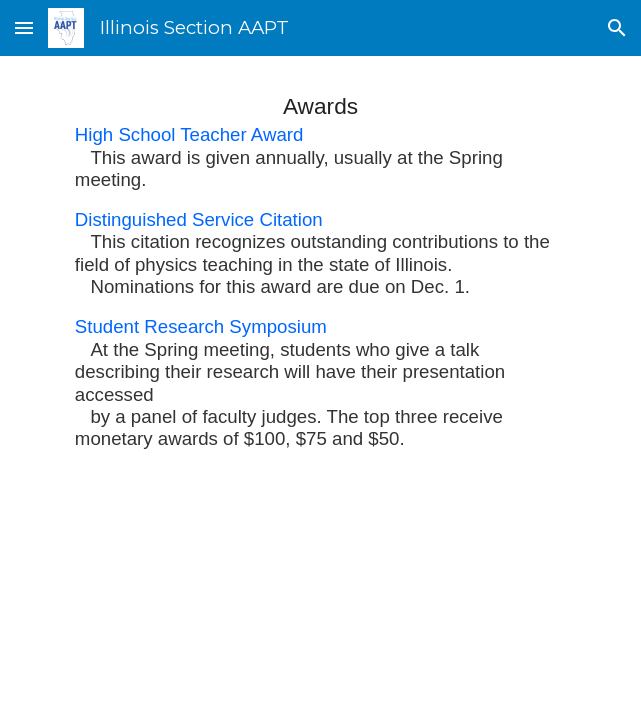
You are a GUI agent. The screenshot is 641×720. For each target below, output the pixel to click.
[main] (320, 269)
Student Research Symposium (201, 326)
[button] (24, 27)
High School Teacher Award (189, 134)
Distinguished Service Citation (199, 219)
